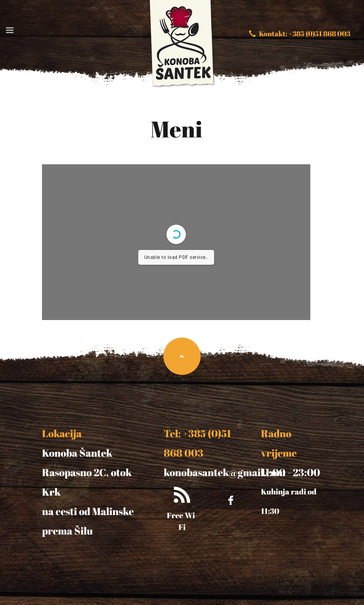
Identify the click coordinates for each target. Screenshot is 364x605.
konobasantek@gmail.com (225, 472)
